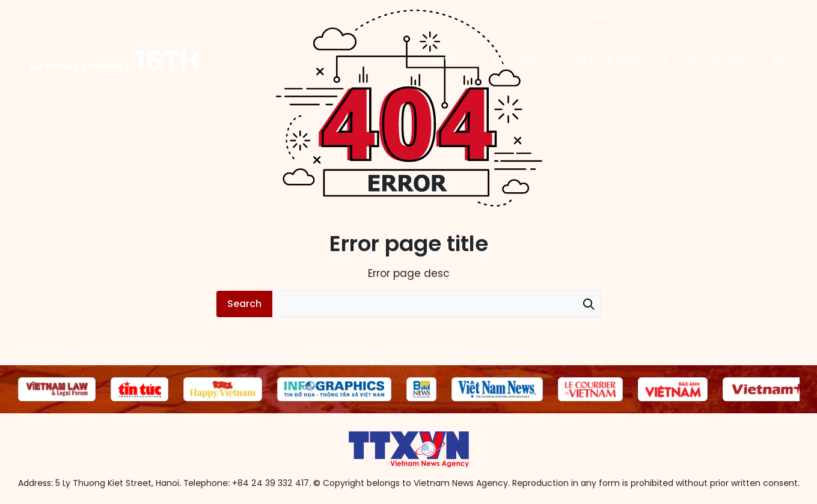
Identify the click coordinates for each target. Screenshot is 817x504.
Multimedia (522, 60)
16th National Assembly (115, 61)
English (598, 15)
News (446, 60)
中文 (687, 15)
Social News (719, 60)
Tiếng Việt (549, 15)
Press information (619, 60)
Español (727, 15)
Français (646, 15)
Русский (773, 15)
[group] (57, 389)
